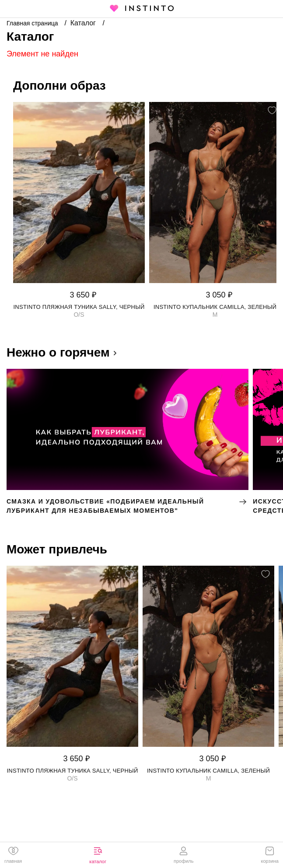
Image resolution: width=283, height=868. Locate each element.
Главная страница (33, 23)
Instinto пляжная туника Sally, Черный (79, 307)
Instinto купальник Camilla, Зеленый (215, 307)
